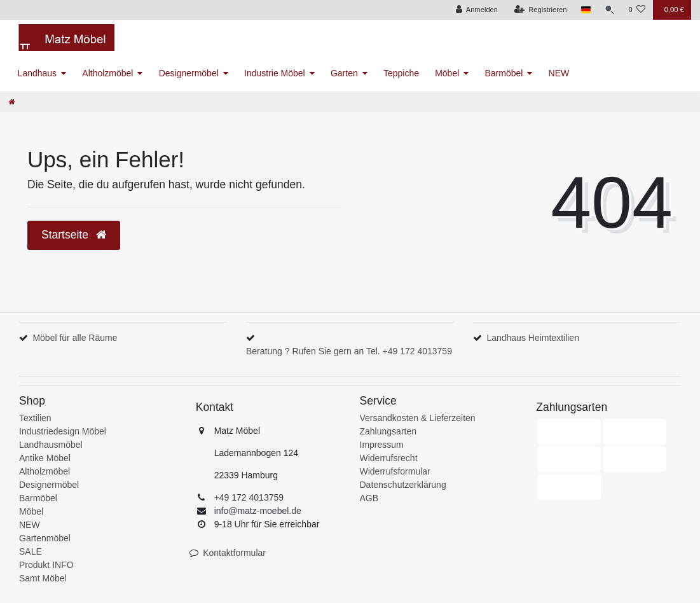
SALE (31, 551)
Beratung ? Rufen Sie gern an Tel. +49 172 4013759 (349, 351)
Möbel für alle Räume (75, 338)
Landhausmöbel (51, 445)
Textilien (35, 418)
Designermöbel (189, 73)
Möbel (447, 73)
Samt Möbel (43, 578)
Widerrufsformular (395, 471)
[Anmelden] (475, 10)
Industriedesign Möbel (63, 431)
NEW (559, 73)
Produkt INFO (46, 565)
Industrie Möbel (275, 73)
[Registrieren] (539, 10)
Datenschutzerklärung (403, 485)
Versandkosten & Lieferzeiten (418, 418)
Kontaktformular (234, 553)
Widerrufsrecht (389, 458)
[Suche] (608, 10)
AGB (369, 498)
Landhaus (38, 73)
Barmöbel (504, 73)
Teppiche (401, 73)
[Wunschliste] (637, 10)
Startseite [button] (74, 235)
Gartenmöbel (45, 538)
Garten (344, 73)
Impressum (382, 445)
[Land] (584, 10)
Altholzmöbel (107, 73)
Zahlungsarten (388, 431)
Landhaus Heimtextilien (533, 338)
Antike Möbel (45, 458)
